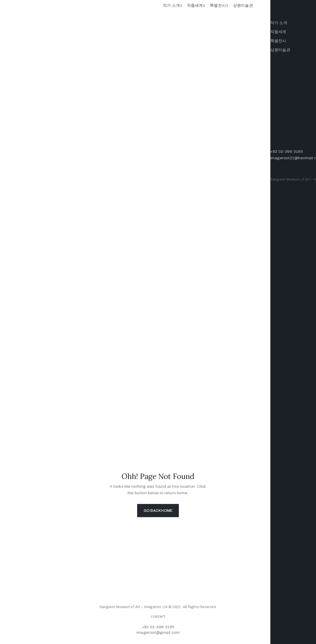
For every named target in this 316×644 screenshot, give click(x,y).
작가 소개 (172, 5)
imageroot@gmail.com (158, 633)
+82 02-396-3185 (158, 627)
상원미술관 (243, 5)
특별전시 (219, 5)
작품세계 (196, 5)
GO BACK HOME (158, 511)
